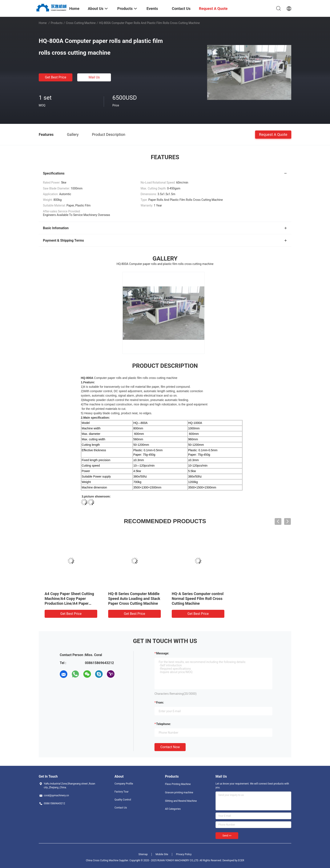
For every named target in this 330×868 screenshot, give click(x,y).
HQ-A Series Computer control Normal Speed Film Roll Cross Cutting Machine (198, 599)
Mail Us (94, 77)
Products (57, 23)
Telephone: (164, 724)
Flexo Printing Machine (178, 784)
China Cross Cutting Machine (102, 860)
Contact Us (121, 808)
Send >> (227, 836)
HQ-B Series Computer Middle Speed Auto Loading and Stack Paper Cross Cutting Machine (134, 599)
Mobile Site (162, 854)
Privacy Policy (184, 854)
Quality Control (123, 800)
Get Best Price (56, 77)
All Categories (173, 809)
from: (160, 703)
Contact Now (170, 747)
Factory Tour (122, 792)
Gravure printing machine (179, 793)
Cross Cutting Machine (81, 23)
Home (43, 23)
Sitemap (143, 854)
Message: (163, 653)
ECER (241, 860)
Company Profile (124, 784)
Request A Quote (273, 134)
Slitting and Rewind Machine (181, 801)
